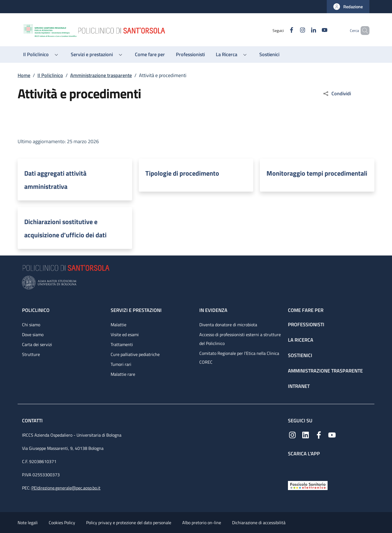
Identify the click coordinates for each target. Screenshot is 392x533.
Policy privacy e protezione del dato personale (129, 523)
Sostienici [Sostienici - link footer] (300, 355)
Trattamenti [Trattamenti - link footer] (122, 344)
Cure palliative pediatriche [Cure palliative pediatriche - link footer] (135, 354)
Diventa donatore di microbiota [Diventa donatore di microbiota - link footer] (228, 325)
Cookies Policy (62, 523)
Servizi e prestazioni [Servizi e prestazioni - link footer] (136, 310)
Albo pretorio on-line (202, 523)
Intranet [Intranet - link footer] (299, 386)
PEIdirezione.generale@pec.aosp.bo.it (66, 488)
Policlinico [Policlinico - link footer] (36, 310)
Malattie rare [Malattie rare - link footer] (123, 374)
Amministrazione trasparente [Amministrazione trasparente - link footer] (325, 371)
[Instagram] (293, 30)
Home (24, 75)
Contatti (33, 421)
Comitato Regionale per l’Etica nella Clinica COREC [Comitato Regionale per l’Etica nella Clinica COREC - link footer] (239, 358)
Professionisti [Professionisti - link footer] (306, 324)
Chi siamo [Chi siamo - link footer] (31, 325)
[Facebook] (282, 30)
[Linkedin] (304, 30)
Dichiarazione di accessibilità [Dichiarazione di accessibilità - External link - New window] (259, 523)
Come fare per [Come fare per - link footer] (306, 310)
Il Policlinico (50, 75)
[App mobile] (292, 467)
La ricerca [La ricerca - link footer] (301, 340)
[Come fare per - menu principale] (150, 55)
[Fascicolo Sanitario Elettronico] (308, 485)
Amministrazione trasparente (101, 75)
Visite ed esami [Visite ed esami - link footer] (125, 335)
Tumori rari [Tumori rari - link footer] (121, 364)
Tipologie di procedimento (182, 173)
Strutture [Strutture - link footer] (31, 354)
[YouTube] (315, 30)
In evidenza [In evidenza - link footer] (213, 310)
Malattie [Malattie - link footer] (119, 325)
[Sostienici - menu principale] (269, 55)
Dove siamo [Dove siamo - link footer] (33, 335)
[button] (348, 7)
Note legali (28, 523)
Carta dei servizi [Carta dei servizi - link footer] (37, 344)
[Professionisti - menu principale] (190, 55)
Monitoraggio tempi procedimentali (317, 173)
